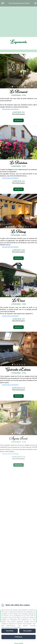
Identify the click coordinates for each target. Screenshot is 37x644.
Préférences (19, 637)
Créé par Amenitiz (19, 643)
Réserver (18, 120)
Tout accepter (27, 631)
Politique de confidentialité (13, 628)
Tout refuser (10, 631)
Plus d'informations (19, 114)
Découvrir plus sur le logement (10, 109)
